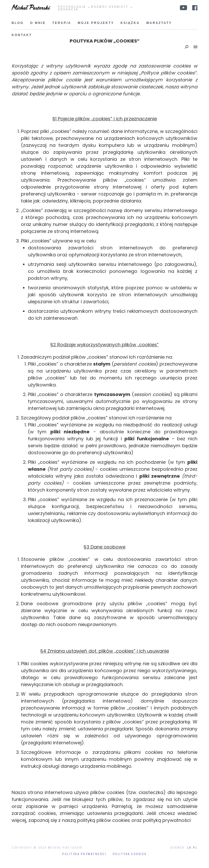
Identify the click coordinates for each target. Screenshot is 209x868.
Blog (18, 23)
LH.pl (192, 848)
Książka (130, 23)
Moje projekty (96, 23)
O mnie (38, 23)
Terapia (62, 23)
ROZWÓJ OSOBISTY (110, 7)
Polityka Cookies (130, 854)
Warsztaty (159, 23)
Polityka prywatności (84, 854)
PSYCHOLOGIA (72, 7)
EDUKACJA (68, 10)
